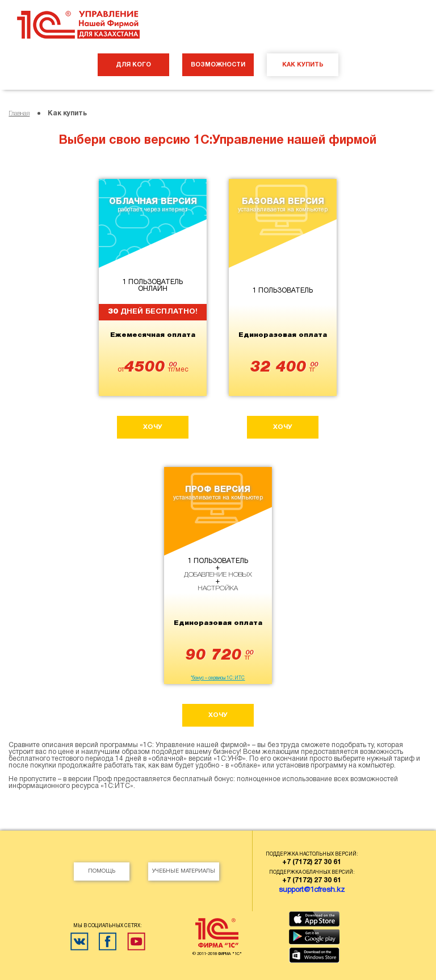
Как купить (67, 113)
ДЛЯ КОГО (133, 65)
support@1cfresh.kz (312, 890)
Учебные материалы (184, 871)
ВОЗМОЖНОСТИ (218, 65)
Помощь (102, 871)
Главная (19, 113)
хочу (153, 427)
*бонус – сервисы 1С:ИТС (218, 678)
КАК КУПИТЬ (303, 65)
